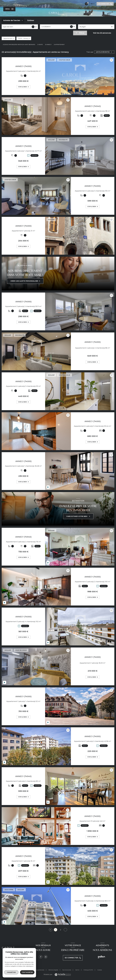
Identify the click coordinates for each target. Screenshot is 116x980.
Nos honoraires (67, 970)
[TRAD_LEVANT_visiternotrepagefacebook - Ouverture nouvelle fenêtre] (41, 957)
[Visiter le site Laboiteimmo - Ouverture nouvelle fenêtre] (63, 975)
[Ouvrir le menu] (9, 9)
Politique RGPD (88, 970)
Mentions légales (53, 970)
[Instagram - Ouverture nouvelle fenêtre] (46, 957)
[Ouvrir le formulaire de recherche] (80, 33)
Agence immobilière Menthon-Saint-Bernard (19, 44)
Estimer (31, 20)
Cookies (100, 970)
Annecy (49, 45)
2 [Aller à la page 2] (61, 930)
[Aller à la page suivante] (65, 930)
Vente (41, 45)
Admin (77, 970)
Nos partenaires (40, 970)
